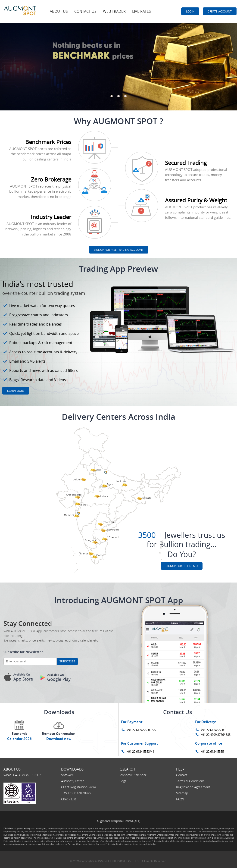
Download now (59, 739)
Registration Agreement (193, 787)
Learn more (16, 391)
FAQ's (180, 799)
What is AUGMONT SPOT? (22, 775)
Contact (182, 775)
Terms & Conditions (190, 781)
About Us (59, 11)
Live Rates (142, 11)
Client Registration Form (78, 787)
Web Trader (114, 11)
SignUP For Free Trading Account (119, 250)
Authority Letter (72, 781)
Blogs (122, 781)
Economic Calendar (132, 775)
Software (67, 775)
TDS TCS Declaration (76, 793)
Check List (69, 799)
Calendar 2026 (19, 739)
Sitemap (182, 793)
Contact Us (85, 11)
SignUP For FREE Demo (182, 566)
